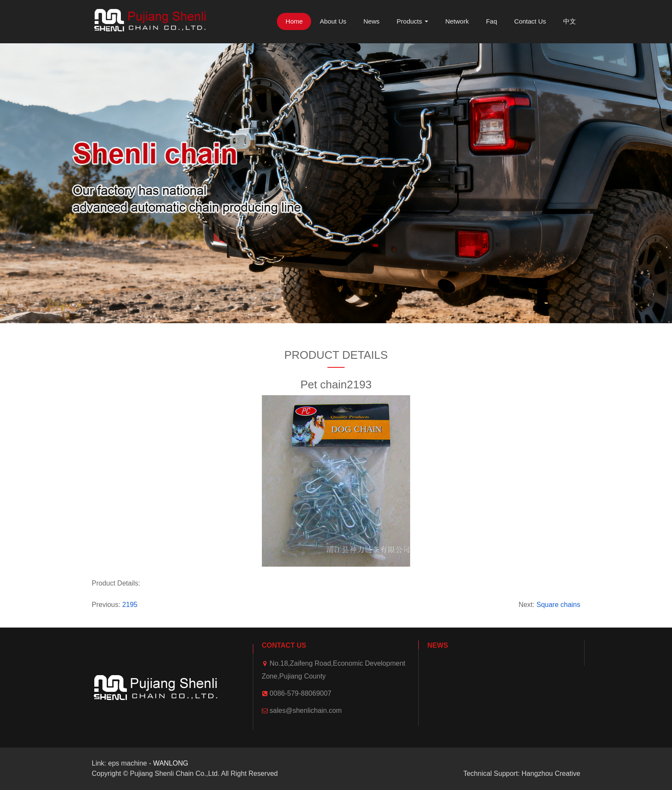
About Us (333, 21)
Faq (492, 21)
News (372, 21)
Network (457, 21)
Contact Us (530, 21)
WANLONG (171, 763)
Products (412, 21)
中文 (570, 21)
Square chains (558, 605)
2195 (130, 605)
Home (294, 21)
